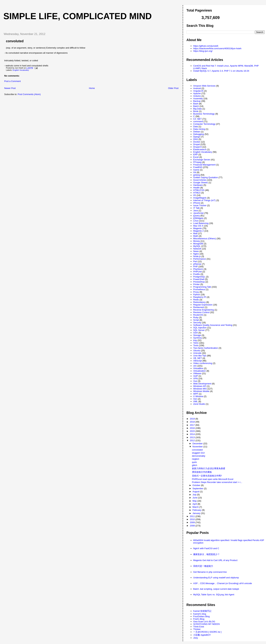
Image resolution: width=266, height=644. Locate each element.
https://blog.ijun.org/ (203, 51)
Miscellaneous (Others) (205, 239)
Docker (197, 142)
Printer (196, 284)
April (195, 504)
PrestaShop (199, 282)
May (195, 501)
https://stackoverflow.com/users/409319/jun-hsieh (217, 48)
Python (197, 295)
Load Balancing (201, 223)
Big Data (197, 109)
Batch (196, 106)
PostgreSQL (199, 277)
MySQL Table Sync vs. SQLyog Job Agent (214, 595)
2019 (193, 419)
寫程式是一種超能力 (203, 566)
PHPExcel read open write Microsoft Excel (213, 479)
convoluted (15, 41)
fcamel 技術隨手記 (202, 611)
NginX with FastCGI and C (206, 548)
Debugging (199, 134)
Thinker (197, 629)
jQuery (196, 216)
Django (197, 137)
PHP (196, 267)
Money (197, 241)
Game (196, 170)
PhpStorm (198, 269)
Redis (196, 300)
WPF (196, 394)
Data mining (199, 129)
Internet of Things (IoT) (204, 200)
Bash (196, 104)
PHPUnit (197, 272)
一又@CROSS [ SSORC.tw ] (207, 632)
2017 (193, 425)
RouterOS (198, 315)
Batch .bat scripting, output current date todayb (216, 589)
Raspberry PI (200, 297)
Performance (199, 259)
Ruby (196, 317)
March (196, 507)
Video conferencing (203, 363)
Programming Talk (202, 287)
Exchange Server (202, 160)
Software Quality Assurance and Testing (213, 325)
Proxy (196, 292)
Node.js (197, 256)
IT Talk (196, 208)
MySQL (197, 246)
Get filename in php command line (210, 572)
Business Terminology (204, 114)
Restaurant (199, 307)
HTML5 (197, 193)
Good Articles (200, 180)
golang (197, 175)
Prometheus (199, 289)
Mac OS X (198, 226)
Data (196, 127)
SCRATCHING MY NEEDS (206, 624)
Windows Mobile (201, 391)
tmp (195, 340)
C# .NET (197, 119)
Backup (197, 101)
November (198, 447)
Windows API (200, 386)
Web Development (202, 384)
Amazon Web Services (204, 86)
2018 (193, 422)
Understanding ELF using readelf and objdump (216, 578)
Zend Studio (199, 404)
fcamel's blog (200, 614)
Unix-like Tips (200, 356)
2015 (193, 431)
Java (196, 211)
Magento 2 (198, 231)
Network (197, 249)
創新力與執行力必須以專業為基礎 (209, 468)
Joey (196, 638)
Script (196, 320)
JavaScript (198, 213)
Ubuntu (197, 351)
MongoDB (198, 244)
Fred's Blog (199, 619)
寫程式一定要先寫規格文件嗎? (207, 476)
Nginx (196, 254)
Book (196, 111)
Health (196, 188)
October (197, 485)
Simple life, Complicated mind (78, 16)
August (196, 492)
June (195, 498)
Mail (195, 233)
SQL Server (199, 330)
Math (196, 236)
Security (197, 323)
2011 (193, 516)
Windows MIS (200, 389)
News (196, 251)
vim (195, 366)
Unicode (197, 353)
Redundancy (199, 302)
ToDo (196, 343)
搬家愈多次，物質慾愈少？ (206, 554)
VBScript (198, 361)
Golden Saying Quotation (206, 177)
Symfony (198, 338)
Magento (198, 228)
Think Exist (199, 627)
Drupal (196, 144)
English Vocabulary (21, 70)
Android (197, 88)
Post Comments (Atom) (29, 94)
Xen (195, 399)
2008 (193, 526)
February (197, 510)
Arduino (197, 96)
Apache (197, 93)
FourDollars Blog (201, 616)
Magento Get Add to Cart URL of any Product (215, 560)
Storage (197, 335)
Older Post (173, 88)
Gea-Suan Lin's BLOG (204, 622)
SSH (196, 333)
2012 (193, 440)
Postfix (197, 274)
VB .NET (198, 358)
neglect (196, 459)
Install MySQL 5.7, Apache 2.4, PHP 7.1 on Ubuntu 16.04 (221, 71)
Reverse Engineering (203, 310)
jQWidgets (198, 218)
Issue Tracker (200, 205)
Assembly (198, 99)
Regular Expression (203, 305)
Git (195, 172)
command (198, 121)
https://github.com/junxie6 (206, 46)
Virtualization (199, 371)
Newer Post (10, 88)
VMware (197, 373)
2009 (193, 522)
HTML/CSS (199, 190)
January (197, 513)
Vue (195, 381)
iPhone (197, 203)
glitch (195, 465)
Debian (197, 132)
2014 (193, 434)
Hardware (198, 185)
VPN (196, 379)
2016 (193, 428)
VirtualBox (198, 368)
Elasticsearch (200, 149)
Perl (195, 261)
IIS (195, 195)
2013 (193, 437)
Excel (196, 157)
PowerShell (199, 279)
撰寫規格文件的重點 (202, 472)
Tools (196, 345)
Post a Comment (12, 81)
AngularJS (198, 91)
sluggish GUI (198, 453)
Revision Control (201, 312)
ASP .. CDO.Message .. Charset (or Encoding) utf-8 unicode (223, 583)
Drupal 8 (197, 147)
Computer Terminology (204, 124)
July (195, 495)
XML (196, 401)
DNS (196, 139)
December (198, 444)
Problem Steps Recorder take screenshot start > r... (217, 482)
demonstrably (199, 456)
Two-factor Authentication (206, 348)
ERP (196, 155)
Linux (196, 221)
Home (92, 88)
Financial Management (204, 165)
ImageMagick (200, 198)
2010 (193, 519)
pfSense (197, 264)
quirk (194, 462)
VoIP (196, 376)
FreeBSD (198, 167)
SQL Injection (200, 328)
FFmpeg (197, 162)
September (198, 488)
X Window (198, 396)
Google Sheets (201, 183)
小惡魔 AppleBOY (202, 635)
